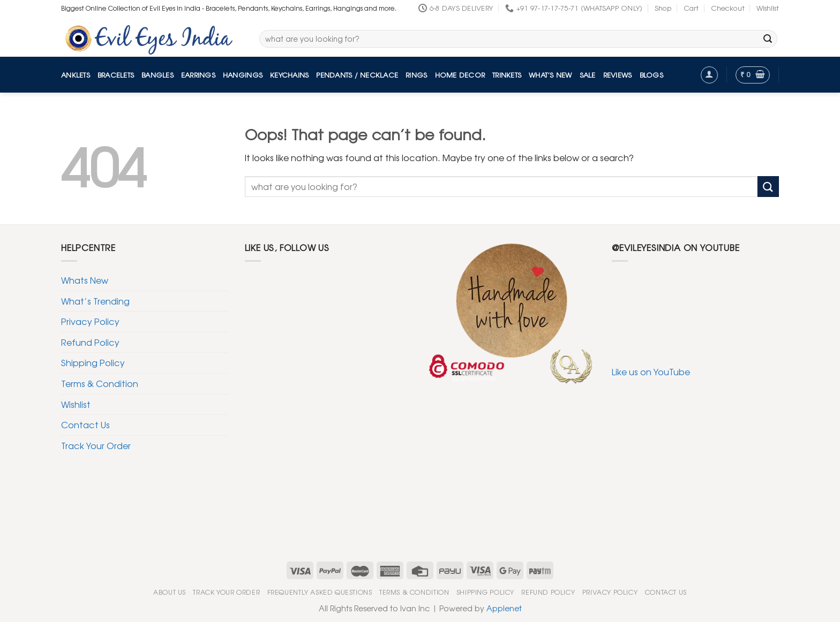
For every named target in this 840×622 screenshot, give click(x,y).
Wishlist (768, 8)
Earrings (198, 75)
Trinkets (507, 75)
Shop (663, 8)
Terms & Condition (100, 383)
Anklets (76, 75)
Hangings (243, 75)
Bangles (157, 75)
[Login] (709, 75)
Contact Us (85, 424)
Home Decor (460, 75)
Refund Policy (90, 342)
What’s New (550, 75)
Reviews (618, 75)
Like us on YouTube (651, 371)
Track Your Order (96, 445)
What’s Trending (95, 301)
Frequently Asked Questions (320, 592)
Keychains (289, 75)
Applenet (504, 608)
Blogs (651, 75)
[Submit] (768, 39)
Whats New (85, 280)
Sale (588, 75)
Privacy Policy (90, 321)
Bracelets (116, 75)
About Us (170, 592)
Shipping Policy (93, 362)
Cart (691, 8)
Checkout (728, 8)
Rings (416, 75)
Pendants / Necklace (357, 75)
